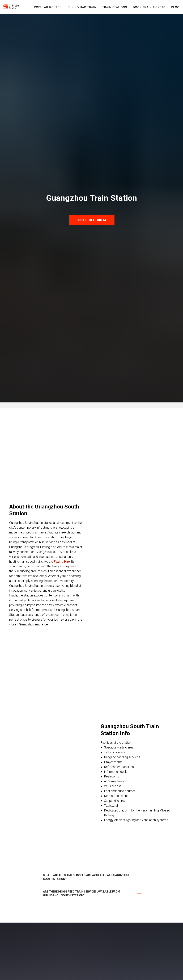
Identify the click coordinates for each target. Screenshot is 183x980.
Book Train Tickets (149, 7)
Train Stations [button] (115, 7)
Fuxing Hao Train (82, 7)
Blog (175, 7)
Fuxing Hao (62, 561)
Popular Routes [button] (48, 7)
